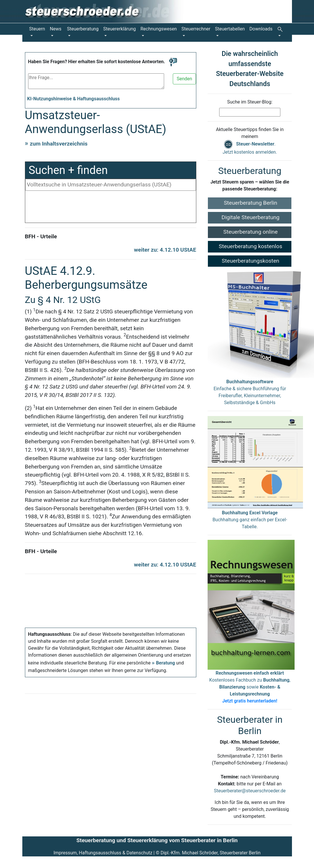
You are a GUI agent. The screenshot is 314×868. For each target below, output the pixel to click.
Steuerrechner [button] (196, 29)
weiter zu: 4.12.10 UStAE (165, 250)
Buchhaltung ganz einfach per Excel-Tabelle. (250, 520)
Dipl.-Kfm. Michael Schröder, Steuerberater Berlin (211, 853)
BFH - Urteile (41, 236)
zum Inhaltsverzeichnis (59, 144)
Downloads (261, 29)
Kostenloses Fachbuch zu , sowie (250, 687)
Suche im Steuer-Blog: (250, 102)
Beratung (166, 663)
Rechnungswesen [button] (159, 29)
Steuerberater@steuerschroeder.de (250, 791)
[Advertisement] (111, 208)
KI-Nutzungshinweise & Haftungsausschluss (74, 99)
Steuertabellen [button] (230, 29)
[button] (281, 32)
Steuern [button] (37, 29)
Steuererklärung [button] (119, 29)
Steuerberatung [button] (83, 29)
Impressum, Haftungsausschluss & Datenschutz (103, 853)
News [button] (56, 29)
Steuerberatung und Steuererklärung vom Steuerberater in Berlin (157, 840)
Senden (184, 79)
